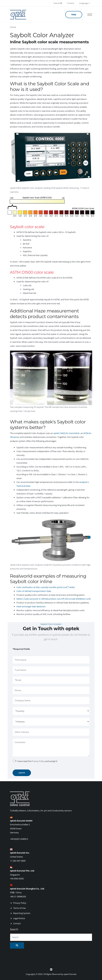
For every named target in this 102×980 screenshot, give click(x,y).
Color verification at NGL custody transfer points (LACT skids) (46, 587)
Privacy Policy (38, 761)
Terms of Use (19, 908)
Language (84, 3)
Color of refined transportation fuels (34, 591)
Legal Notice (19, 918)
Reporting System (22, 913)
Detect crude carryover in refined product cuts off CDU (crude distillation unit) (54, 599)
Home (13, 27)
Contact (71, 3)
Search (58, 3)
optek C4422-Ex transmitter (66, 433)
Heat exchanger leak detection (31, 606)
